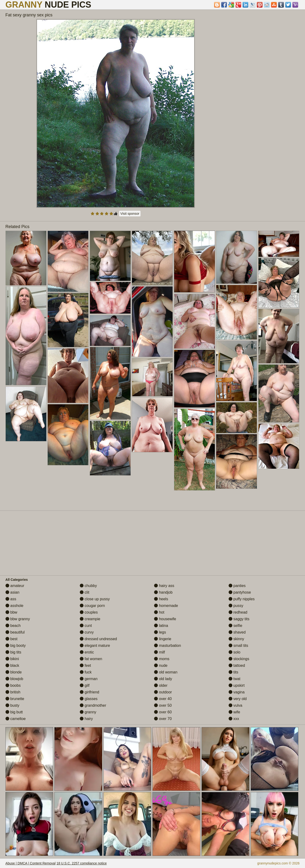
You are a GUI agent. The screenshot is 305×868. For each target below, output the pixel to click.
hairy (86, 719)
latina (161, 626)
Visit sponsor (130, 214)
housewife (165, 619)
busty (12, 705)
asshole (14, 606)
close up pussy (95, 599)
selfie (235, 626)
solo (235, 652)
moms (162, 659)
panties (237, 586)
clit (84, 592)
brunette (15, 699)
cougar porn (92, 606)
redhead (238, 612)
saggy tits (239, 619)
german (89, 679)
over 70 (163, 719)
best (12, 639)
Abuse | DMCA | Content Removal (30, 863)
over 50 (163, 705)
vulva (235, 705)
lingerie (163, 639)
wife (234, 712)
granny (88, 712)
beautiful (15, 632)
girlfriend (89, 692)
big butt (14, 712)
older (161, 685)
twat (235, 679)
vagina (237, 692)
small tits (238, 646)
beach (13, 626)
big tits (13, 652)
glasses (89, 699)
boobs (13, 685)
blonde (14, 672)
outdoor (163, 692)
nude (161, 665)
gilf (85, 685)
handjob (163, 592)
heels (161, 599)
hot (159, 612)
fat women (91, 659)
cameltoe (16, 719)
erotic (87, 652)
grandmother (93, 705)
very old (238, 699)
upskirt (237, 685)
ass (11, 599)
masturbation (167, 646)
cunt (86, 626)
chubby (88, 586)
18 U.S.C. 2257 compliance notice (82, 863)
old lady (163, 679)
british (13, 692)
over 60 (163, 712)
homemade (166, 606)
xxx (234, 719)
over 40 (163, 699)
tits (233, 672)
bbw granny (18, 619)
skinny (236, 639)
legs (160, 632)
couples (89, 612)
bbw (11, 612)
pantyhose (240, 592)
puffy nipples (242, 599)
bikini (12, 659)
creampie (90, 619)
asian (12, 592)
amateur (15, 586)
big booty (16, 646)
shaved (237, 632)
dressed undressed (98, 639)
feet (85, 665)
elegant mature (95, 646)
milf (159, 652)
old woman (166, 672)
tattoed (237, 665)
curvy (87, 632)
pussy (236, 606)
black (12, 665)
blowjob (14, 679)
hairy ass (164, 586)
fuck (86, 672)
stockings (239, 659)
